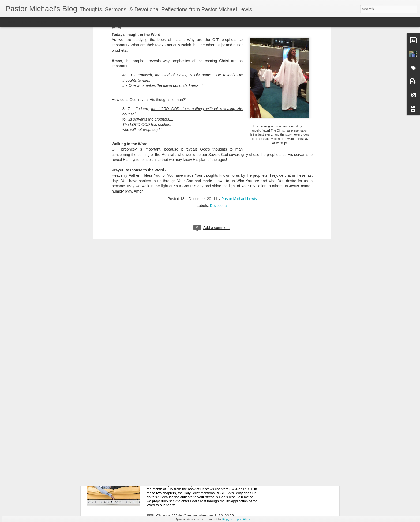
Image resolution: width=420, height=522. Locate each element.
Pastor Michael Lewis (239, 110)
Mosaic (61, 22)
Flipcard (25, 22)
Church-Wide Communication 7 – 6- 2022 (196, 455)
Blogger (227, 519)
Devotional (219, 117)
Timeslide (115, 22)
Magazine (44, 22)
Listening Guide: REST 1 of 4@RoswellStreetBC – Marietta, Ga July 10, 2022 (204, 397)
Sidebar (78, 22)
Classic (9, 22)
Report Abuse (243, 519)
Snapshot (96, 22)
